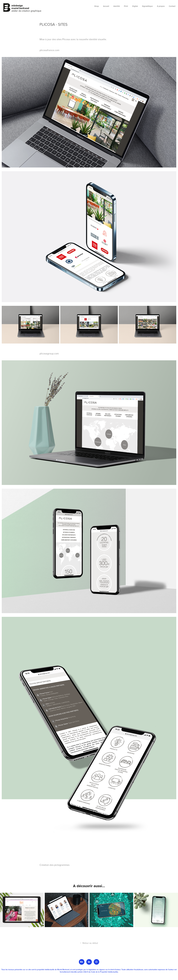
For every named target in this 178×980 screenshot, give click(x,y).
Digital (135, 6)
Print (126, 6)
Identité (117, 6)
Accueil (106, 6)
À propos (161, 6)
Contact (172, 6)
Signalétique (147, 6)
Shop (97, 6)
